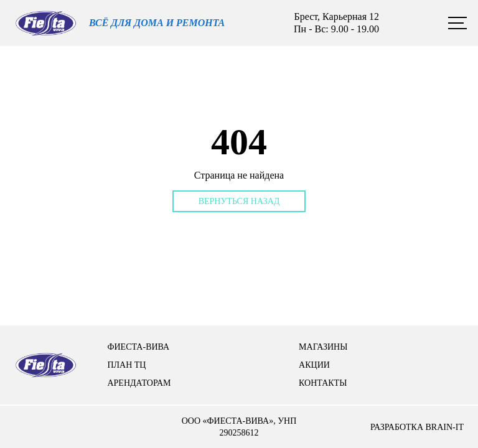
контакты (323, 383)
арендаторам (139, 383)
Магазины (323, 347)
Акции (314, 365)
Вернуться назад (239, 201)
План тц (126, 365)
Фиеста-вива (138, 347)
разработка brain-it (417, 427)
